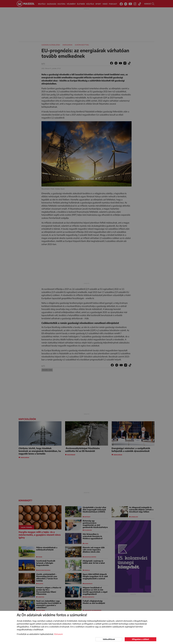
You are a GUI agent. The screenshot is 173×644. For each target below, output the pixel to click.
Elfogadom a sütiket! (141, 639)
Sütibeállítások (109, 639)
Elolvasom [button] (59, 634)
